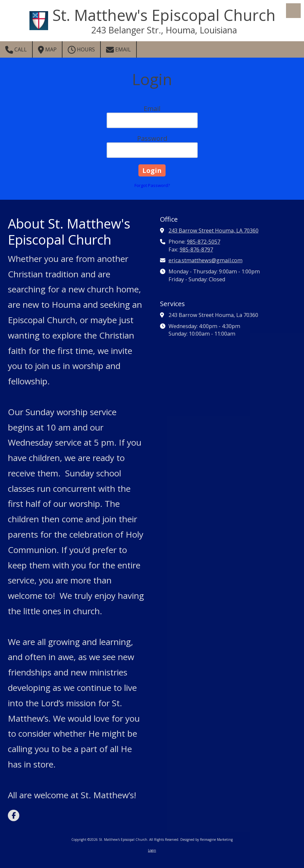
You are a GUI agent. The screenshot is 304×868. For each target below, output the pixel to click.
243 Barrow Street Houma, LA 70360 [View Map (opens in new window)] (214, 231)
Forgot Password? (152, 185)
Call (16, 50)
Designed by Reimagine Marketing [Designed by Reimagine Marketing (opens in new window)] (206, 840)
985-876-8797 (196, 249)
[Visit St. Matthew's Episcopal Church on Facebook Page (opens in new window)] (14, 815)
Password (152, 138)
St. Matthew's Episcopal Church (164, 15)
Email (118, 50)
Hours (81, 50)
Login (152, 850)
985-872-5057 (204, 242)
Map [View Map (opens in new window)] (47, 50)
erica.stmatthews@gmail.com (206, 260)
